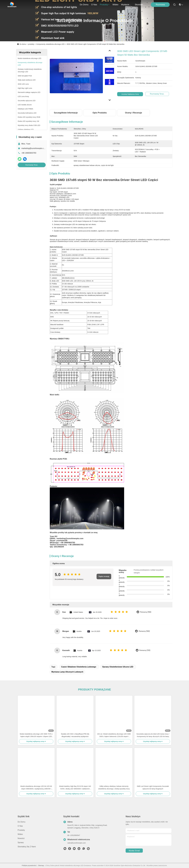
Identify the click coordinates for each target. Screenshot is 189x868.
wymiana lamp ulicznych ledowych (67, 672)
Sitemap (41, 865)
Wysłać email (134, 851)
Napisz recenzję (104, 576)
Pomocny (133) (145, 650)
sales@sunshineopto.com (77, 843)
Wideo (115, 5)
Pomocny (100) (146, 612)
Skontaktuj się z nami (140, 5)
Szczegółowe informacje (66, 113)
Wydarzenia (127, 5)
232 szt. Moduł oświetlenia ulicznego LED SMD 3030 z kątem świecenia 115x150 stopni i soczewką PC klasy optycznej (114, 735)
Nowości (21, 838)
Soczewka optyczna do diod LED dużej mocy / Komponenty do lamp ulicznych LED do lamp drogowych (153, 735)
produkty (105, 5)
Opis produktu (100, 113)
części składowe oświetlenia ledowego (79, 667)
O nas (94, 5)
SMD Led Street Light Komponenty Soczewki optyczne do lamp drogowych (153, 787)
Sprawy (21, 842)
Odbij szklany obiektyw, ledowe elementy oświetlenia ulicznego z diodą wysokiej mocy (114, 787)
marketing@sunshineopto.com (34, 148)
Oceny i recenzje (134, 113)
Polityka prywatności (29, 865)
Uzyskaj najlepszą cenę (130, 94)
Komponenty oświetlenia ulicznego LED (50, 44)
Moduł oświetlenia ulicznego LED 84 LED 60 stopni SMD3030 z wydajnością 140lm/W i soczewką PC (36, 788)
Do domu (84, 5)
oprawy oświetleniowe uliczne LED (118, 667)
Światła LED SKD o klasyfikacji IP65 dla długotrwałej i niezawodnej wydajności (75, 735)
